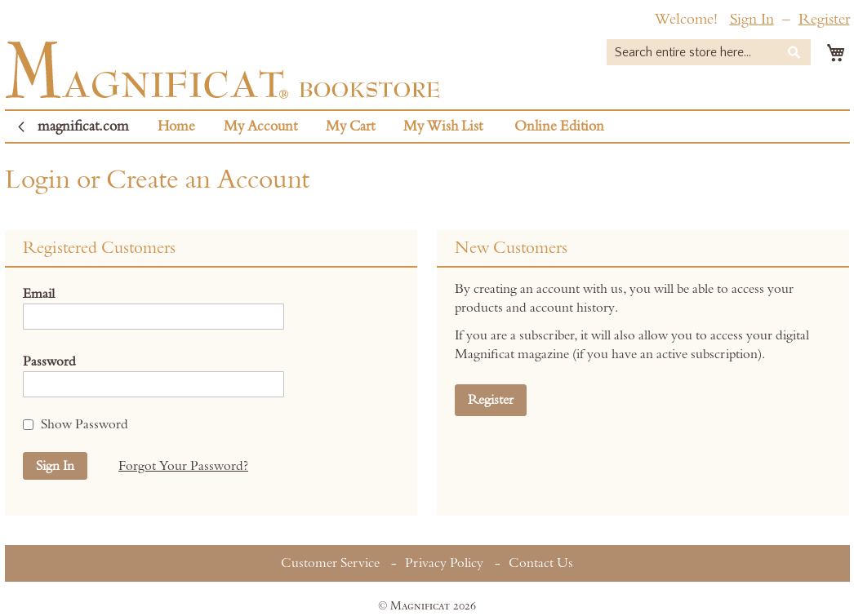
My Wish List (443, 126)
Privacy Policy (444, 563)
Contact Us (541, 563)
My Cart (350, 126)
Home (176, 126)
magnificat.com (83, 126)
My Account (260, 126)
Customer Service (330, 563)
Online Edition (559, 126)
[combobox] (709, 52)
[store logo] (222, 70)
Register (824, 19)
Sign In (752, 19)
